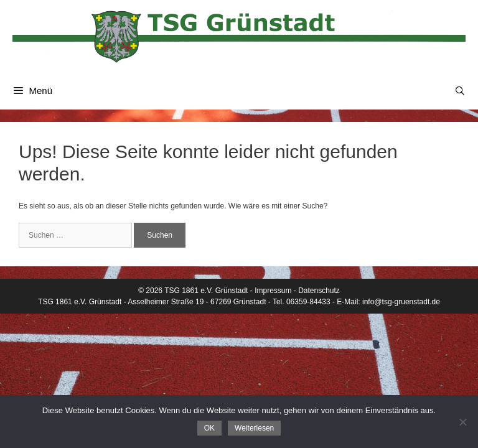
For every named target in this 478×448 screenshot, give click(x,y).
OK (209, 428)
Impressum (273, 291)
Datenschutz (319, 291)
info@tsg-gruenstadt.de (401, 302)
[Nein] (462, 422)
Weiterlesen (254, 428)
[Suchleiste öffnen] (460, 91)
